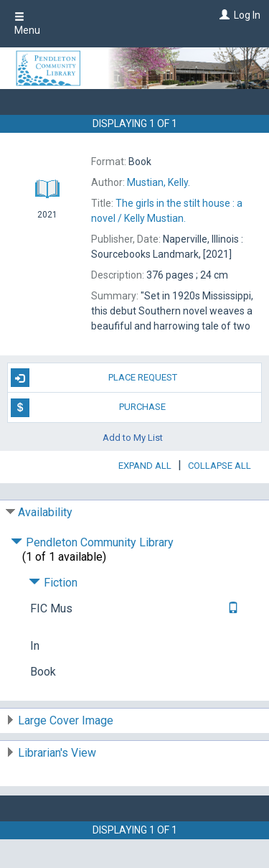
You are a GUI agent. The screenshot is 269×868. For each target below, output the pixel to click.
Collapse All (220, 466)
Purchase (89, 408)
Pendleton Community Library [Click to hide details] (92, 542)
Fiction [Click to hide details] (53, 583)
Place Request (94, 378)
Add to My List (133, 438)
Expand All (145, 466)
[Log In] (223, 15)
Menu (27, 24)
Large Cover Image (66, 720)
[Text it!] (231, 608)
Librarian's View (57, 753)
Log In (247, 15)
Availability (45, 512)
